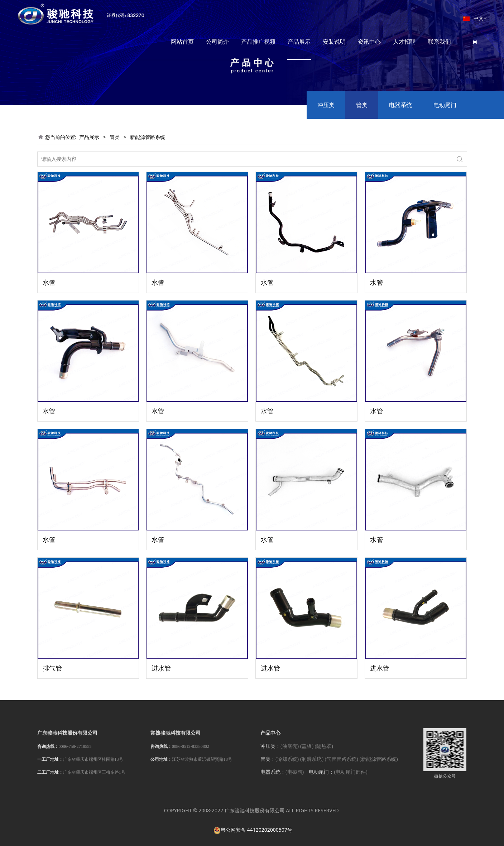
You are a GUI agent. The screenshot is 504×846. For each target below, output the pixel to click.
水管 (49, 282)
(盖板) (307, 752)
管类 (362, 105)
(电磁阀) (295, 778)
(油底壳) (290, 752)
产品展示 (311, 18)
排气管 (52, 668)
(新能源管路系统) (378, 765)
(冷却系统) (287, 765)
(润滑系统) (312, 765)
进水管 (161, 668)
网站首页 (194, 18)
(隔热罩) (324, 752)
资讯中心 (381, 18)
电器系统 (400, 105)
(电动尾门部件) (351, 778)
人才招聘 (416, 18)
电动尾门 (445, 105)
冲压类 (326, 105)
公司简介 (229, 18)
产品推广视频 (270, 18)
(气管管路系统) (342, 765)
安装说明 (346, 18)
